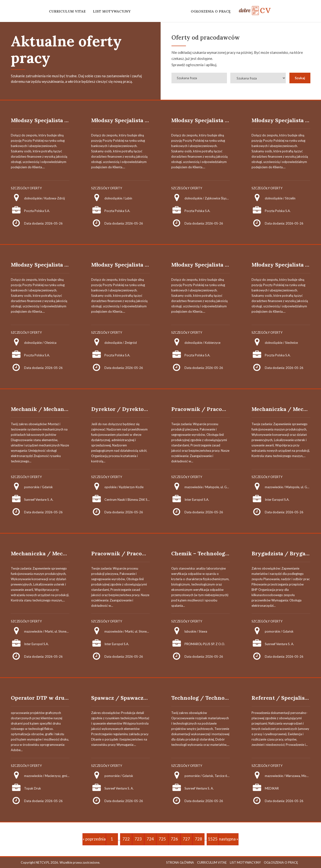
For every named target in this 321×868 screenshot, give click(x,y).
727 (186, 839)
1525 (213, 839)
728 (198, 839)
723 (138, 839)
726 (174, 839)
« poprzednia (94, 839)
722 (126, 839)
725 (162, 839)
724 (150, 839)
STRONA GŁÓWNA (180, 862)
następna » (229, 839)
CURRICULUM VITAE (67, 11)
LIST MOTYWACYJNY (112, 11)
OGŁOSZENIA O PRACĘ (211, 11)
